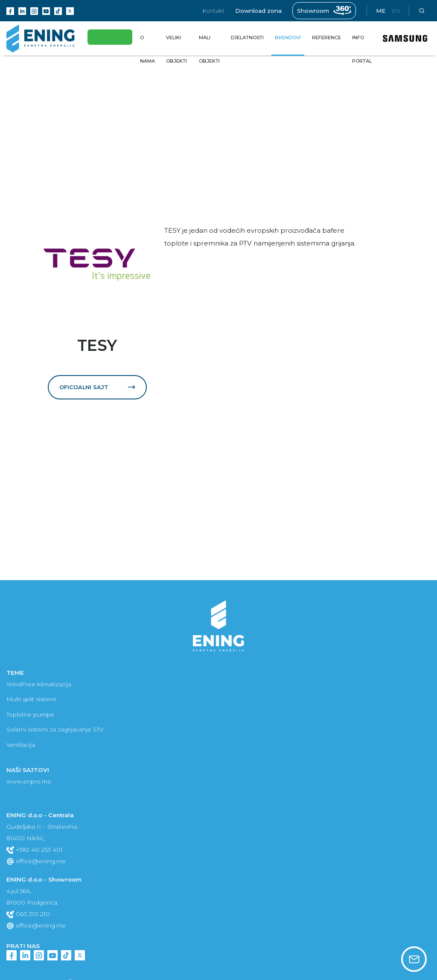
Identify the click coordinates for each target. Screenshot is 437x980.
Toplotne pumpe (30, 714)
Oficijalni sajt (97, 387)
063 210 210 (28, 914)
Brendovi (19, 63)
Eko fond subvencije (112, 37)
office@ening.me (36, 861)
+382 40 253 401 (35, 850)
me (381, 11)
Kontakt (214, 11)
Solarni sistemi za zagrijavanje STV (55, 729)
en (396, 11)
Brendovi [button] (288, 38)
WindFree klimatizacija (39, 684)
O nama (149, 49)
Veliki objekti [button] (176, 49)
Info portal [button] (362, 49)
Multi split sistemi (31, 699)
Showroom (324, 11)
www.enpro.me (29, 781)
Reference (326, 38)
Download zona (258, 11)
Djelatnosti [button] (247, 38)
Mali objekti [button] (209, 49)
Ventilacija (21, 745)
